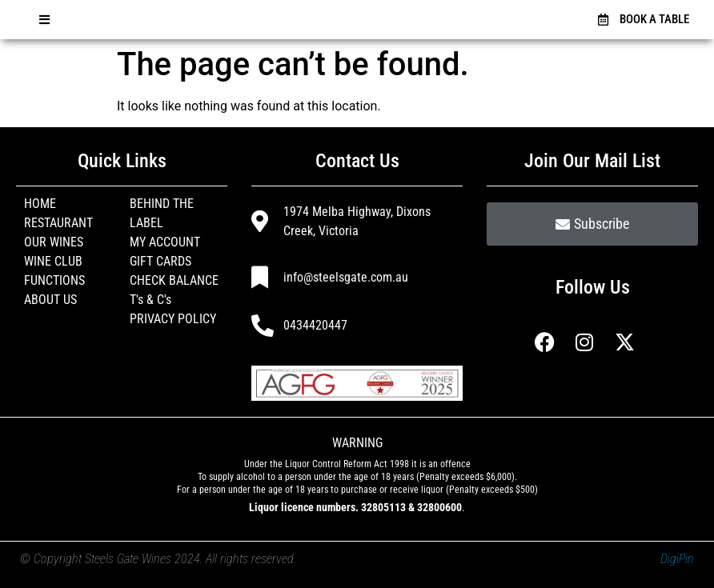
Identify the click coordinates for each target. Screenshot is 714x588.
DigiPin (677, 559)
